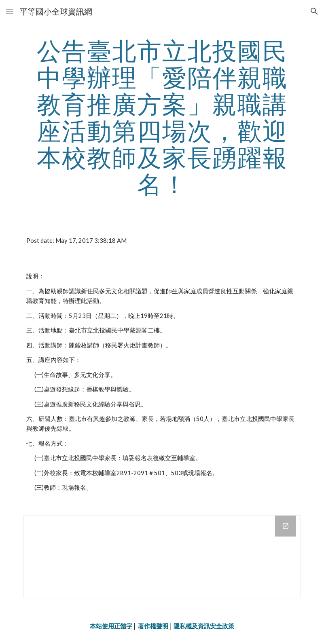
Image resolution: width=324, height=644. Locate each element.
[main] (162, 117)
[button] (10, 11)
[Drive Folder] (162, 557)
